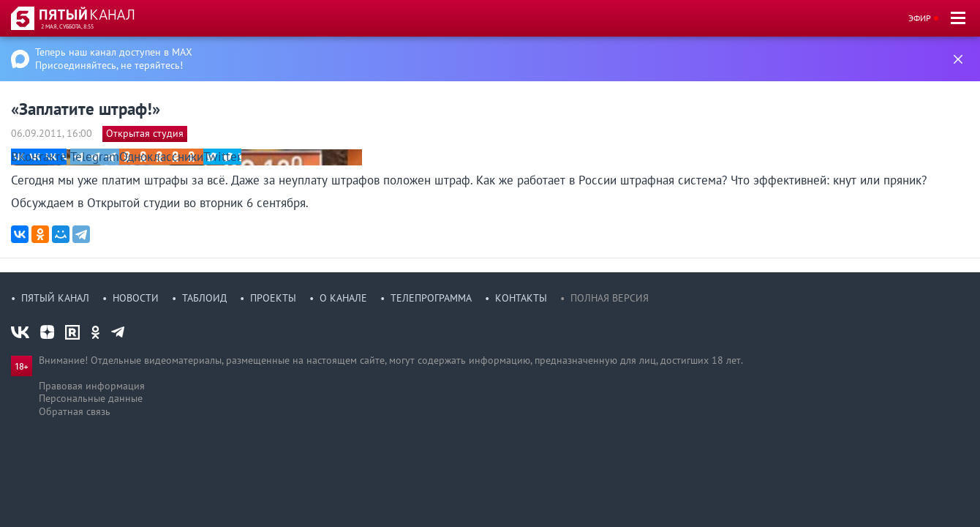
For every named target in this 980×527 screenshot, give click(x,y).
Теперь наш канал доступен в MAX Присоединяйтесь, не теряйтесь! (114, 59)
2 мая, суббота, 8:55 (67, 26)
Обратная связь (75, 411)
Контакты (521, 298)
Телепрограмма (431, 298)
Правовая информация (92, 386)
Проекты (273, 298)
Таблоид (204, 298)
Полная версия (610, 298)
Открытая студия (145, 133)
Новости (136, 298)
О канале (343, 298)
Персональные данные (91, 398)
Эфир (920, 18)
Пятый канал (55, 298)
